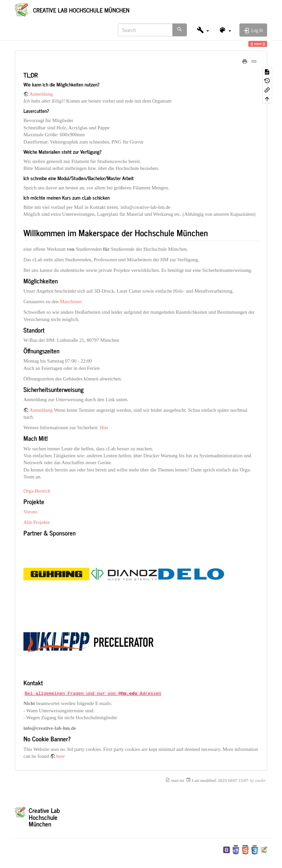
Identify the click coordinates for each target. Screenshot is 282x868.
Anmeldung (41, 94)
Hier (104, 428)
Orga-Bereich (37, 491)
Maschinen (71, 302)
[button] (203, 30)
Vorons (30, 512)
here (60, 756)
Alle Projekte (37, 522)
